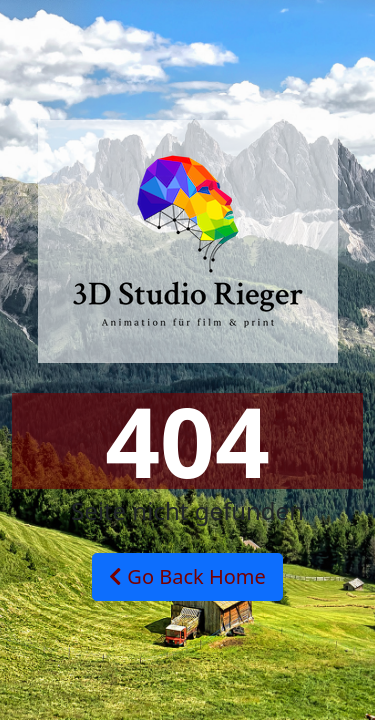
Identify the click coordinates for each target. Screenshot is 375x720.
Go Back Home (187, 576)
